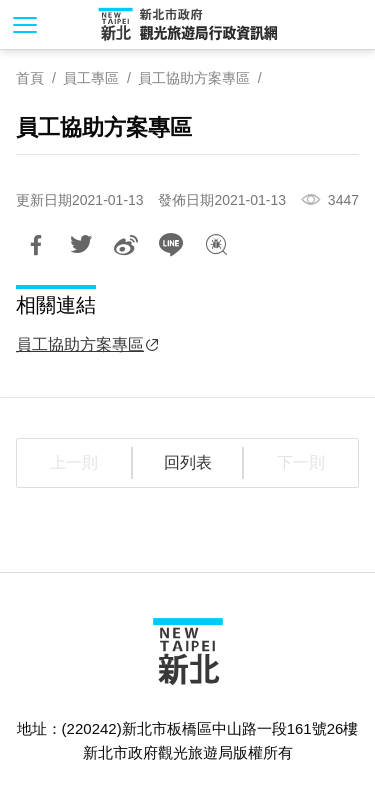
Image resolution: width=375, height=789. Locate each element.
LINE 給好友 (171, 245)
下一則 (301, 462)
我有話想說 (216, 245)
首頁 (30, 78)
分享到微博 (126, 245)
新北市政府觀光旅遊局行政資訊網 (188, 25)
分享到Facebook (36, 245)
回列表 (188, 462)
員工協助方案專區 (194, 78)
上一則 (74, 462)
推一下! (81, 245)
